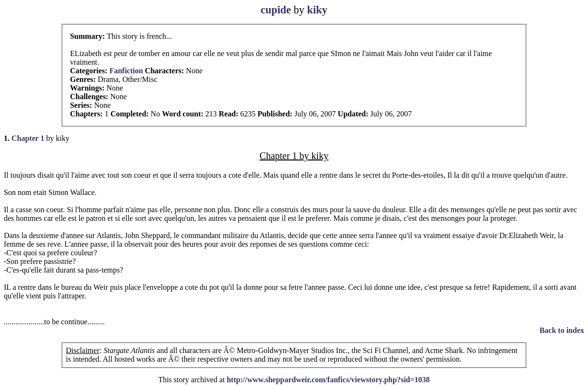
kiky (317, 10)
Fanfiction (126, 71)
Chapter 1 (28, 138)
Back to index (562, 330)
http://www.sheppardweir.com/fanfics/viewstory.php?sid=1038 (328, 380)
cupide (276, 10)
